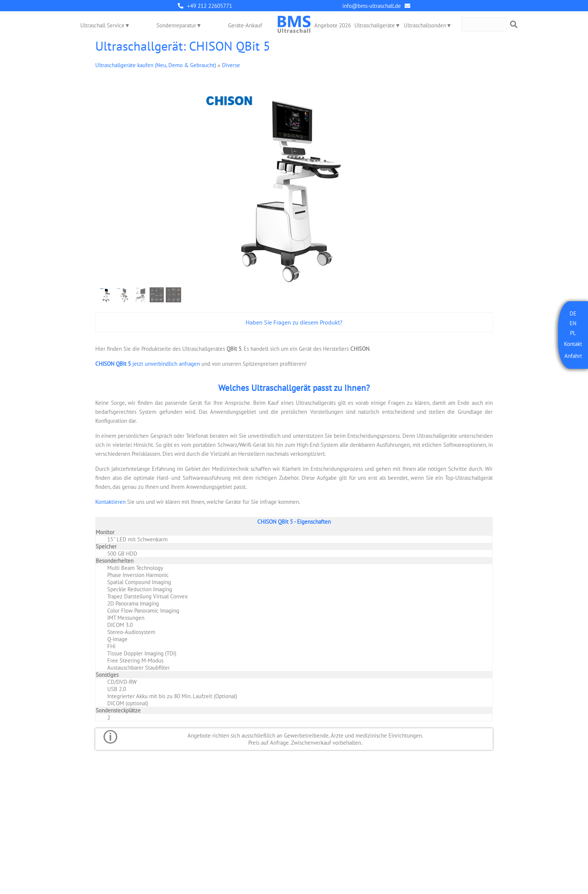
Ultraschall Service (102, 25)
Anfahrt (573, 356)
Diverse (231, 65)
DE (573, 313)
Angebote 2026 (333, 25)
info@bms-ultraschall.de (372, 6)
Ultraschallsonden (425, 25)
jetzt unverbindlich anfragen (148, 364)
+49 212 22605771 (210, 6)
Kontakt (573, 344)
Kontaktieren (110, 502)
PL (573, 333)
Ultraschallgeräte (375, 25)
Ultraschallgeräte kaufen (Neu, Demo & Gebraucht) (156, 65)
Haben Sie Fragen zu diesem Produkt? (294, 322)
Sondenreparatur (176, 25)
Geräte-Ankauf (245, 25)
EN (573, 323)
